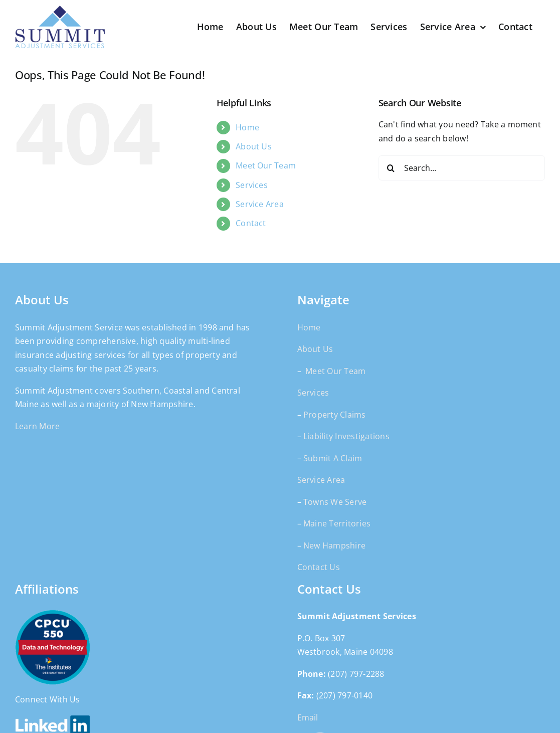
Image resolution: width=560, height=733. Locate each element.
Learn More (37, 426)
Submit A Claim (333, 458)
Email (308, 717)
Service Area (260, 204)
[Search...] (462, 168)
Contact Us (319, 567)
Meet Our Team (266, 165)
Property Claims (335, 415)
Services (252, 185)
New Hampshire (334, 545)
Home (247, 127)
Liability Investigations (346, 436)
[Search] (391, 168)
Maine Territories (337, 523)
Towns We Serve (335, 502)
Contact (251, 223)
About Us (254, 146)
